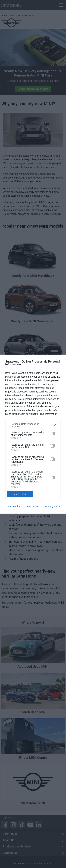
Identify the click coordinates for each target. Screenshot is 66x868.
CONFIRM (20, 494)
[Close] (59, 362)
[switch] (52, 434)
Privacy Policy (53, 507)
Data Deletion (13, 507)
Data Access (33, 507)
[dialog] (33, 434)
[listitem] (33, 425)
